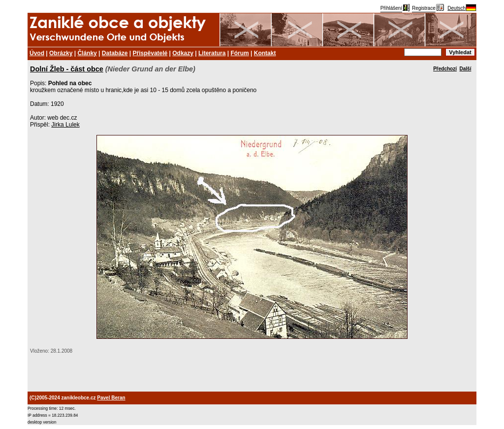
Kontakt (265, 53)
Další (466, 69)
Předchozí (445, 69)
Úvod (37, 53)
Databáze (115, 53)
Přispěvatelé (150, 53)
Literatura (212, 53)
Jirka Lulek (65, 125)
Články (87, 53)
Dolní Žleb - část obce (67, 69)
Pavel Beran (111, 398)
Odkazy (183, 53)
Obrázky (61, 53)
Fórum (239, 53)
